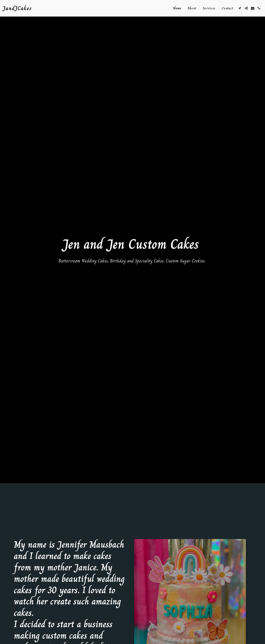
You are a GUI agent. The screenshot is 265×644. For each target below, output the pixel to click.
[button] (240, 8)
